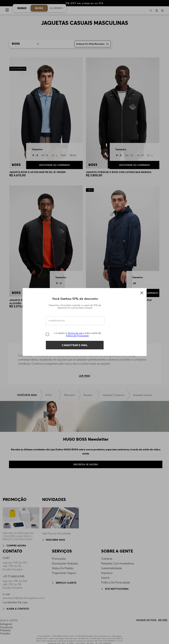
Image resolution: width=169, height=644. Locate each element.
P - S (119, 155)
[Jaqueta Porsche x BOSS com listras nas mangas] (123, 118)
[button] (151, 10)
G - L (150, 155)
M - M (140, 155)
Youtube (5, 633)
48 (134, 283)
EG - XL (129, 155)
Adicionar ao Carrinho (135, 165)
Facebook (6, 627)
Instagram (6, 624)
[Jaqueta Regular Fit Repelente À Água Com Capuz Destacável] (123, 248)
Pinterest (5, 630)
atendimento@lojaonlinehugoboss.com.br (24, 598)
